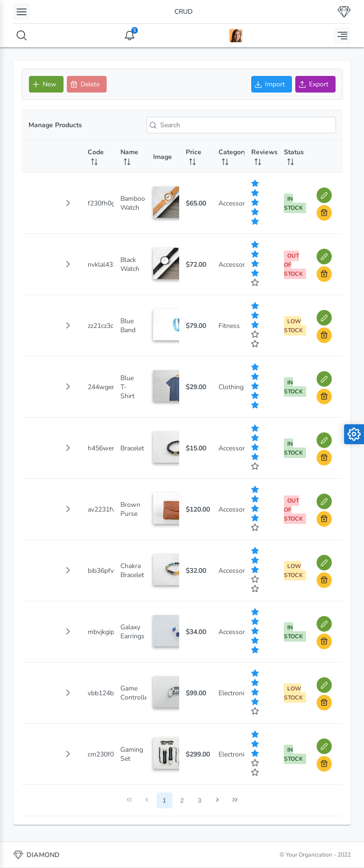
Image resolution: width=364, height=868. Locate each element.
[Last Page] (235, 800)
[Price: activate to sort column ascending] (196, 157)
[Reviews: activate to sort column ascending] (261, 157)
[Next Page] (217, 800)
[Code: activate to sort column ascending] (97, 157)
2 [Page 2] (182, 800)
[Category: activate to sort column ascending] (228, 157)
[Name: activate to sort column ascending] (130, 157)
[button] (68, 203)
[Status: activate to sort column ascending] (294, 157)
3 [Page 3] (199, 800)
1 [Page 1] (164, 800)
